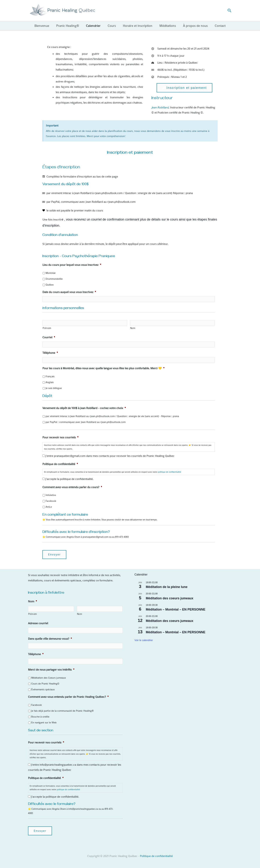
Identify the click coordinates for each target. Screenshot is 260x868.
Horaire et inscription (137, 26)
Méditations (167, 26)
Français (50, 376)
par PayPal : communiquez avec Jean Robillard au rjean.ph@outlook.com (86, 422)
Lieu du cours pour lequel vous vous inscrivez (72, 265)
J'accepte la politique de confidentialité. (69, 479)
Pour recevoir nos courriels (60, 437)
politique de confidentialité (169, 472)
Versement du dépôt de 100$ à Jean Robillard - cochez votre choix (84, 408)
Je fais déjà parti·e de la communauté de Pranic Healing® (62, 710)
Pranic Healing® (69, 26)
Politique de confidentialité (60, 464)
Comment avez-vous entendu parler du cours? (72, 487)
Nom (133, 328)
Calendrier (94, 26)
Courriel (49, 337)
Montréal (51, 273)
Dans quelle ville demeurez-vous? (50, 638)
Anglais (50, 382)
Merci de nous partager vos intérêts (51, 669)
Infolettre (51, 495)
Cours (112, 26)
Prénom (47, 328)
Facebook (51, 501)
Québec (50, 285)
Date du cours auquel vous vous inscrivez (69, 292)
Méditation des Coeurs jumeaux (49, 677)
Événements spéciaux (43, 689)
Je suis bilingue (54, 388)
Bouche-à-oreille (40, 716)
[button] (229, 10)
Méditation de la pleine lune (167, 587)
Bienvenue (44, 26)
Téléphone (50, 353)
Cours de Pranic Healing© (45, 683)
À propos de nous (194, 26)
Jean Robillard (160, 107)
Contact (218, 26)
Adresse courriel (38, 623)
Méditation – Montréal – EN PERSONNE (176, 609)
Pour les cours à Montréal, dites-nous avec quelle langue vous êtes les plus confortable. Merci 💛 (103, 368)
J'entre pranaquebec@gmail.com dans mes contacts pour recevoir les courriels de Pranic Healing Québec (110, 456)
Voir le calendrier (144, 640)
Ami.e (49, 507)
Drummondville (54, 279)
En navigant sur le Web (44, 722)
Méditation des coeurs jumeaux (170, 598)
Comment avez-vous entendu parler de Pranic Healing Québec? (68, 696)
